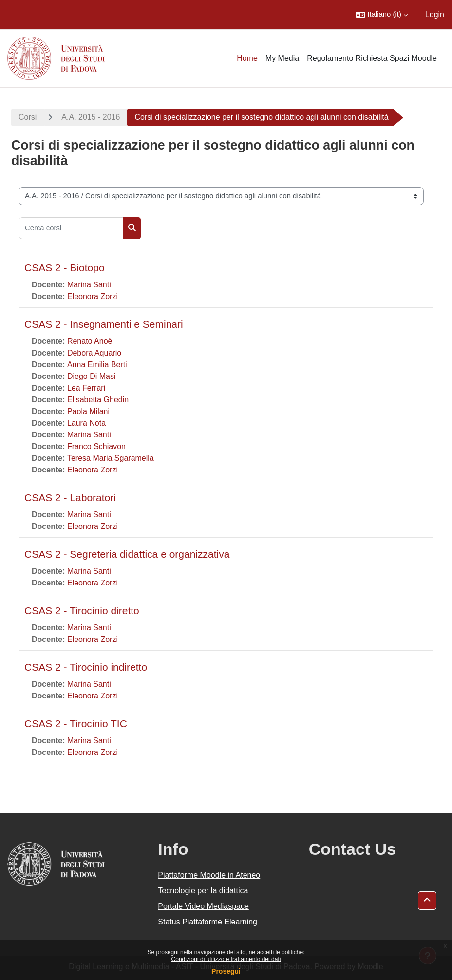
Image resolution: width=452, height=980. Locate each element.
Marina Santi (89, 285)
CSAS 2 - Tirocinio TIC (76, 724)
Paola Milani (88, 411)
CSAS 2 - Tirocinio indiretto (86, 667)
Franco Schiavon (96, 446)
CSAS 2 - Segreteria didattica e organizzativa (127, 554)
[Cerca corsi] (71, 228)
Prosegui (226, 971)
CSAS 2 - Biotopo (65, 268)
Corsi (28, 117)
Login (435, 14)
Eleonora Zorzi (93, 296)
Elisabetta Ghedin (98, 400)
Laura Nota (86, 423)
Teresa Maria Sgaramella (111, 458)
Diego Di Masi (92, 376)
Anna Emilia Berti (97, 365)
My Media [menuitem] (282, 58)
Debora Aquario (94, 353)
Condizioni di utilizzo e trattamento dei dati (226, 959)
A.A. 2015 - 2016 (91, 117)
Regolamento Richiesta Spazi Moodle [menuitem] (372, 58)
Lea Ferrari (86, 388)
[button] (381, 15)
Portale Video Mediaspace (203, 906)
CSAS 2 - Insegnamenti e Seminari (104, 324)
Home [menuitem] (247, 58)
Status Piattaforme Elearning (207, 922)
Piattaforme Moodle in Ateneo (209, 875)
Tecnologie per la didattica (203, 891)
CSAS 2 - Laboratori (70, 498)
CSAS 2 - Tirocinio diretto (82, 611)
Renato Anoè (90, 341)
